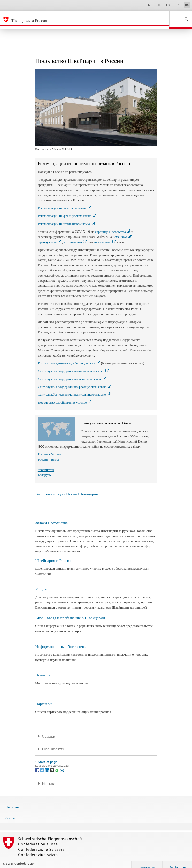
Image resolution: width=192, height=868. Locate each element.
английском (105, 237)
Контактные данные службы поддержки (69, 358)
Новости (43, 670)
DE (150, 5)
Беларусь (44, 470)
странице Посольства (113, 227)
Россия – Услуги (49, 449)
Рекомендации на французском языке (67, 211)
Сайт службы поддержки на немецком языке (72, 374)
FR (168, 5)
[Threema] (52, 765)
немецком (122, 232)
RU (187, 5)
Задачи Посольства (51, 518)
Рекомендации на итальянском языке (67, 219)
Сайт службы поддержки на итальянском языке (74, 389)
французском (49, 237)
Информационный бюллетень (61, 642)
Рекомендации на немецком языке (64, 203)
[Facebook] (38, 765)
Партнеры (44, 699)
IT (159, 5)
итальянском (75, 237)
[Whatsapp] (57, 765)
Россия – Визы (48, 454)
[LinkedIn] (47, 765)
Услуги (41, 584)
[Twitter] (43, 765)
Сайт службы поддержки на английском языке (73, 366)
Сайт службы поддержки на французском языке (74, 382)
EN (178, 5)
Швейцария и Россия (53, 556)
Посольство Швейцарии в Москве (65, 397)
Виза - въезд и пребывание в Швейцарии (70, 613)
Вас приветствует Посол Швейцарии (67, 489)
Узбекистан (46, 465)
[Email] (62, 765)
